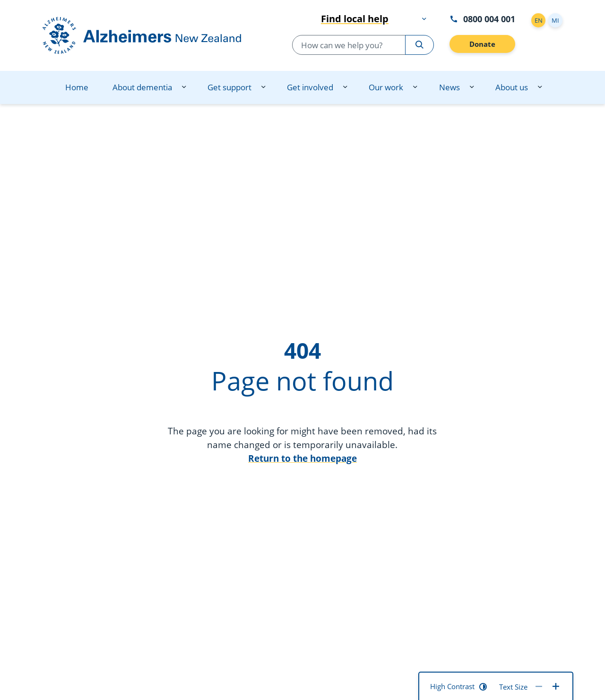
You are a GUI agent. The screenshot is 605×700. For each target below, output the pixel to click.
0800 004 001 (482, 19)
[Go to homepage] (151, 35)
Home (77, 87)
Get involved (310, 87)
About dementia (142, 87)
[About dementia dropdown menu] (184, 87)
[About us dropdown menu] (540, 87)
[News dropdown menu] (472, 87)
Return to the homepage (302, 458)
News (449, 87)
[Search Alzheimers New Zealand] (419, 45)
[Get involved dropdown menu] (345, 87)
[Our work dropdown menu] (415, 87)
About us (512, 87)
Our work (386, 87)
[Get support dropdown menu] (263, 87)
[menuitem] (77, 87)
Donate (482, 44)
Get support (229, 87)
